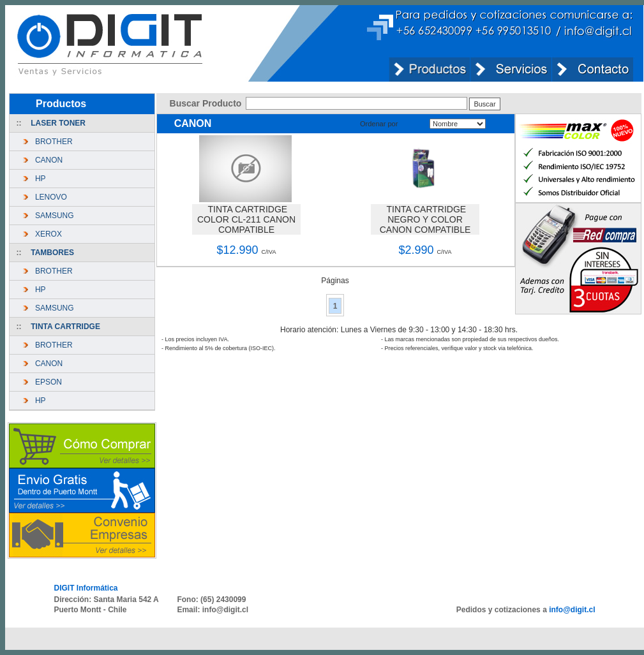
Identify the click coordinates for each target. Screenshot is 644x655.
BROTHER (51, 142)
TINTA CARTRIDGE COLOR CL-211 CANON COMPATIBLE (246, 219)
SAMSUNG (52, 216)
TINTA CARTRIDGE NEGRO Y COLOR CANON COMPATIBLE (425, 219)
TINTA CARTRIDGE (65, 327)
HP (38, 179)
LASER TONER (58, 123)
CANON (47, 160)
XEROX (46, 234)
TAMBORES (52, 253)
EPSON (46, 382)
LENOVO (49, 197)
